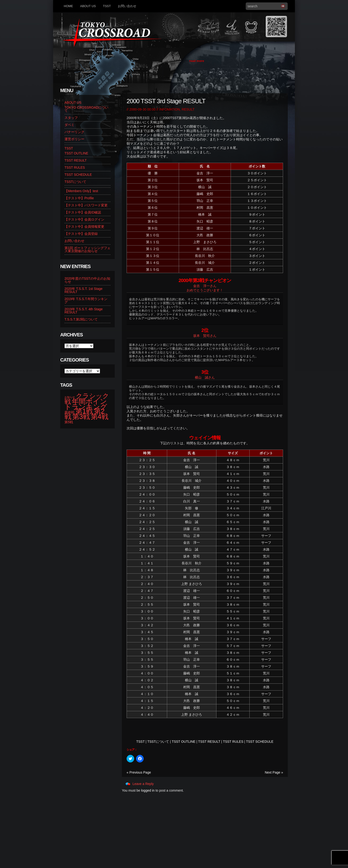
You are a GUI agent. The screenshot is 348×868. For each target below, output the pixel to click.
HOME (68, 6)
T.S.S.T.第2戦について (81, 319)
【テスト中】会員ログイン (84, 219)
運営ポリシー (74, 139)
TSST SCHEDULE (260, 742)
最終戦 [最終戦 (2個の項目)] (69, 412)
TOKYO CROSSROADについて (86, 109)
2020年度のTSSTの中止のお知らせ (87, 280)
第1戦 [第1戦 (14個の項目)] (84, 411)
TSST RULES (233, 742)
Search (283, 6)
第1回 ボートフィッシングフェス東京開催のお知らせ (87, 249)
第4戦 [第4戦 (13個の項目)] (100, 417)
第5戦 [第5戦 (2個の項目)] (69, 422)
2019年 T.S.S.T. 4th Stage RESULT (84, 311)
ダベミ (69, 125)
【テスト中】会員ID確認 (83, 212)
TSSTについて (158, 742)
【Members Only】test (81, 191)
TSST (107, 6)
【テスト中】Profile (79, 198)
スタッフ (71, 118)
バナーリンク (74, 132)
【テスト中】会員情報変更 (84, 227)
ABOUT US (88, 6)
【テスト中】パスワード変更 (86, 205)
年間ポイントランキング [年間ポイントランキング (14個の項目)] (86, 404)
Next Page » (274, 772)
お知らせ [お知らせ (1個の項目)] (70, 397)
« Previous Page (139, 772)
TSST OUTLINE (184, 742)
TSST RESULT (209, 742)
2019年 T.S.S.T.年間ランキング (86, 300)
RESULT (188, 109)
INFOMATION (170, 109)
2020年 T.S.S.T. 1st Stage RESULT (83, 290)
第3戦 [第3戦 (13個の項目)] (81, 417)
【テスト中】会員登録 (81, 234)
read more (197, 61)
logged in (148, 790)
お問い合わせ (127, 6)
